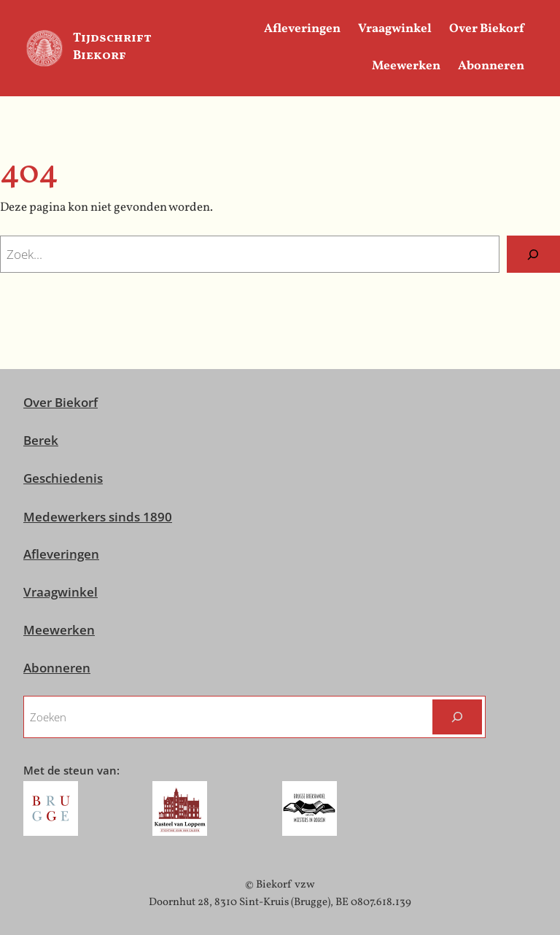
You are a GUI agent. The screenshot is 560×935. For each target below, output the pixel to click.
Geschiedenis (63, 478)
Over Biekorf (61, 402)
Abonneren (57, 668)
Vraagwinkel (61, 592)
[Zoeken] (533, 254)
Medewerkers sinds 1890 (98, 517)
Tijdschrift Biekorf (112, 47)
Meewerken (59, 630)
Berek (41, 440)
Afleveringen (61, 554)
